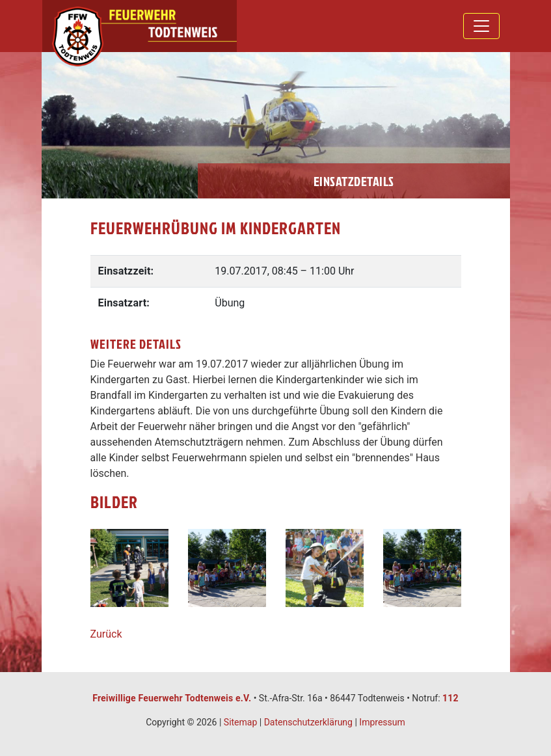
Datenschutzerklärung (308, 722)
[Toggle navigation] (481, 26)
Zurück (106, 634)
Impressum (382, 722)
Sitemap (240, 722)
